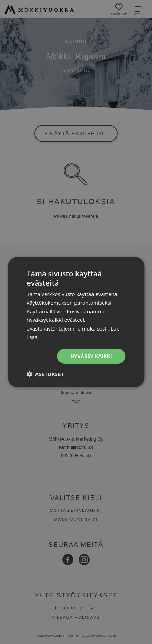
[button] (45, 374)
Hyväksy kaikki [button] (91, 356)
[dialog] (76, 322)
